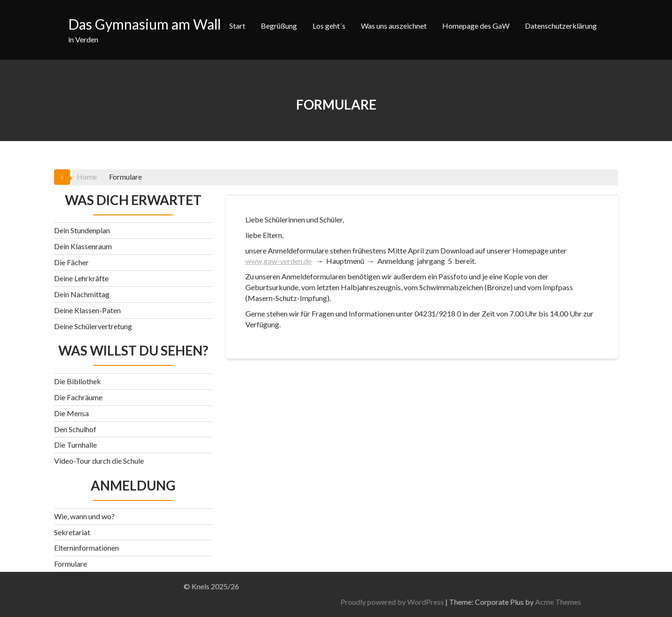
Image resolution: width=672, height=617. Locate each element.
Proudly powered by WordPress (511, 602)
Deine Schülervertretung (93, 326)
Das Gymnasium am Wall (145, 24)
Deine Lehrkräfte (81, 278)
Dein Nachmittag (82, 294)
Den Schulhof (75, 429)
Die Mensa (71, 413)
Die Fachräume (78, 397)
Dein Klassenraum (83, 246)
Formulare (70, 564)
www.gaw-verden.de (278, 261)
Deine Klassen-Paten (87, 310)
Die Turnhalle (75, 445)
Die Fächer (71, 262)
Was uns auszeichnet (394, 26)
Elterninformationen (86, 548)
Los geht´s (329, 26)
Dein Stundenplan (82, 230)
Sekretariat (72, 532)
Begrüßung (279, 26)
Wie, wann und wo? (84, 516)
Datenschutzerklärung (561, 26)
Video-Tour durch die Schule (99, 461)
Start (237, 26)
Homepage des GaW (476, 26)
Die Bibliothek (78, 381)
